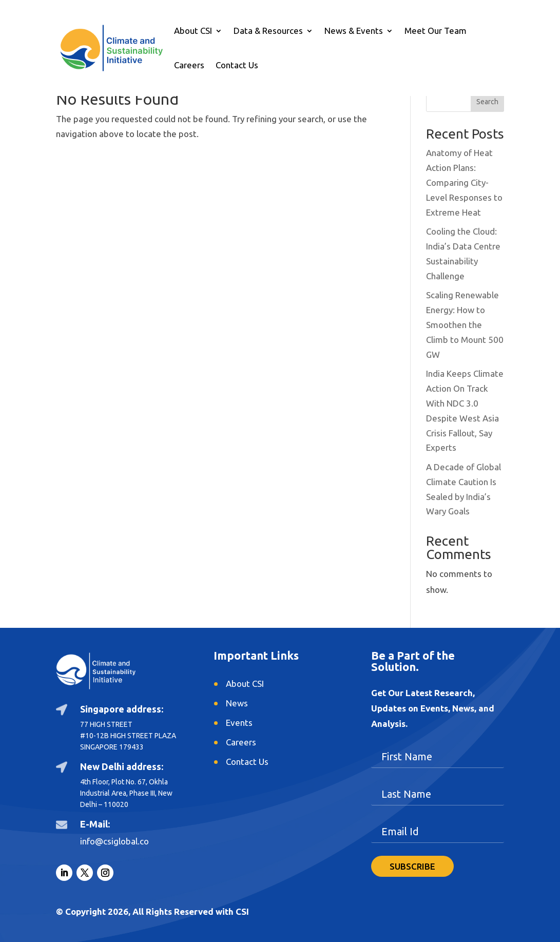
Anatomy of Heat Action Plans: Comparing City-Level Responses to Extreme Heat (464, 182)
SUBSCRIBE (412, 866)
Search (487, 102)
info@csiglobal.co (114, 841)
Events (239, 723)
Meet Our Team (436, 31)
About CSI (193, 31)
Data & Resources (268, 31)
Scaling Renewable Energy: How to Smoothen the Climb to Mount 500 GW (465, 325)
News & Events (354, 31)
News (237, 703)
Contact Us (237, 66)
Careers (189, 66)
